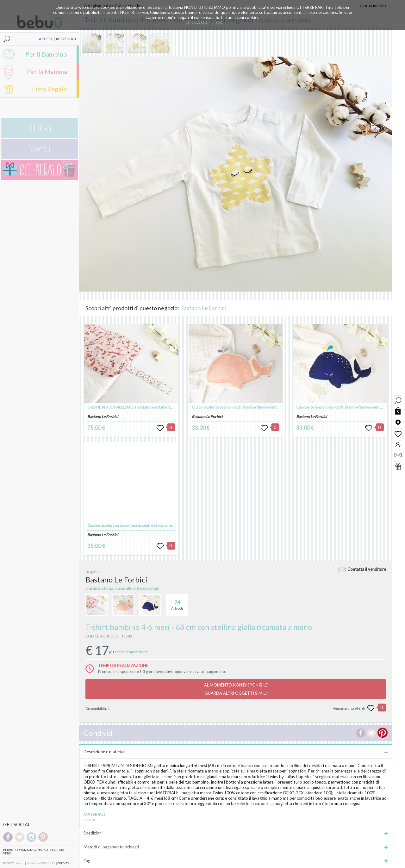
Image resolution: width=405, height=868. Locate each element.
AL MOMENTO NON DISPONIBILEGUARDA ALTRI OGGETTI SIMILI (236, 689)
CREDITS (63, 863)
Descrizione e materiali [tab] (236, 752)
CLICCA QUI (197, 22)
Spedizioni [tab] (236, 833)
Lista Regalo (50, 89)
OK (219, 22)
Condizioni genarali (32, 850)
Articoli (177, 602)
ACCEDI (46, 39)
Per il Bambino (46, 54)
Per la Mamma (47, 71)
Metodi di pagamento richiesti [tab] (236, 847)
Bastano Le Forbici (203, 308)
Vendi (8, 853)
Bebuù (8, 850)
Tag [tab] (236, 861)
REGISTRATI (66, 39)
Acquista (57, 850)
